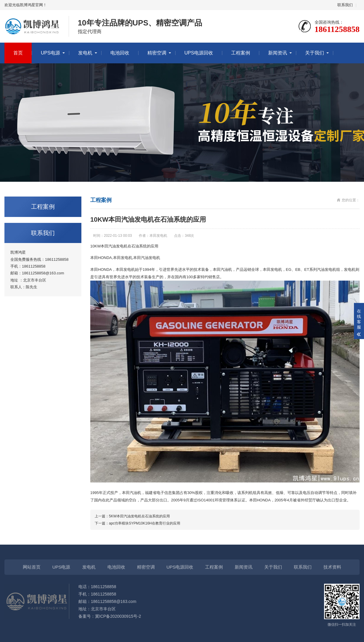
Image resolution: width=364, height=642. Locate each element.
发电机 (85, 53)
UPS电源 (50, 53)
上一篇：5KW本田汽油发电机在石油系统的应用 (132, 516)
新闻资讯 (278, 53)
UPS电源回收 (199, 53)
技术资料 (332, 567)
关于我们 (315, 53)
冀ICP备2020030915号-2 (118, 616)
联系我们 (345, 5)
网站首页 (32, 567)
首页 (18, 53)
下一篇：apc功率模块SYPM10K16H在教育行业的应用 (137, 523)
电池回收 (120, 53)
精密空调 (157, 53)
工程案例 (241, 53)
